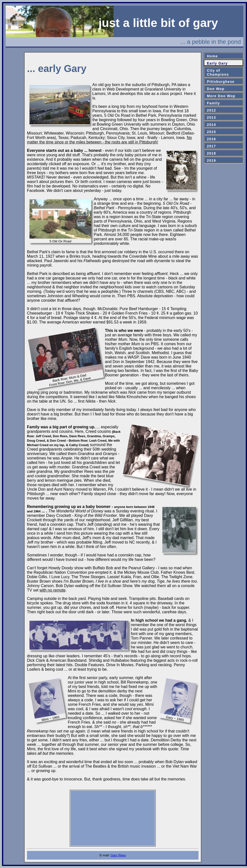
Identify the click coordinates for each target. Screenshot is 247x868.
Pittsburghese (221, 82)
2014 (211, 125)
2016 (211, 139)
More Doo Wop (221, 96)
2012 (211, 110)
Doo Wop (216, 89)
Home (212, 56)
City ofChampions (218, 72)
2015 (211, 132)
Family (213, 103)
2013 (211, 117)
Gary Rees (118, 855)
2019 (211, 160)
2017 (211, 146)
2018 (211, 153)
